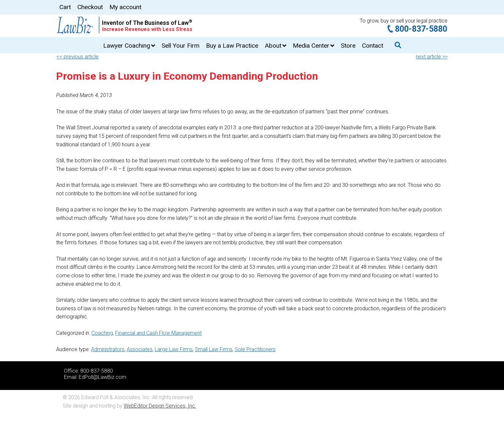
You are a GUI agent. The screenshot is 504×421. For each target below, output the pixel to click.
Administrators (108, 349)
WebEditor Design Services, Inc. (160, 406)
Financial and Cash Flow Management (158, 333)
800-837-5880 (421, 29)
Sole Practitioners (255, 349)
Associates (140, 349)
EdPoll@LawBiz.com (102, 377)
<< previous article (78, 57)
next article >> (432, 57)
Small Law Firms (214, 349)
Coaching (102, 333)
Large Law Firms (174, 349)
